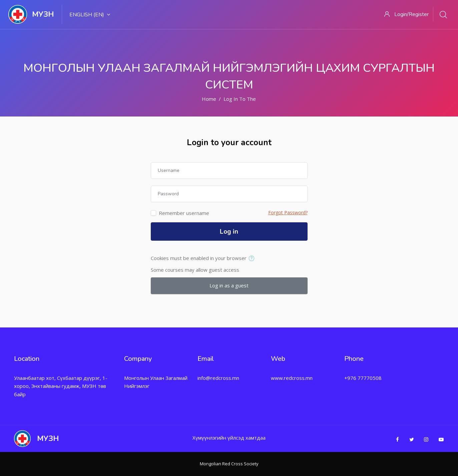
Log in (229, 232)
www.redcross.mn (292, 378)
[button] (253, 259)
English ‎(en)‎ (90, 15)
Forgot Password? (288, 212)
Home (209, 99)
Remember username (184, 213)
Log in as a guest (229, 285)
